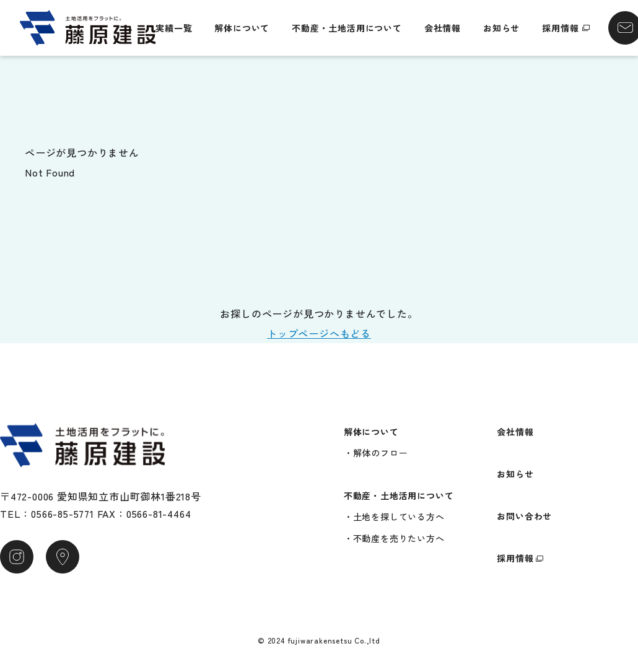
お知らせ (501, 28)
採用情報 (560, 28)
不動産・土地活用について (347, 28)
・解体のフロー (376, 453)
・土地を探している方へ (394, 517)
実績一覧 (174, 28)
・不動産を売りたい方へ (394, 538)
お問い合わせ (524, 516)
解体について (242, 28)
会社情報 (443, 28)
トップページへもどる (319, 333)
